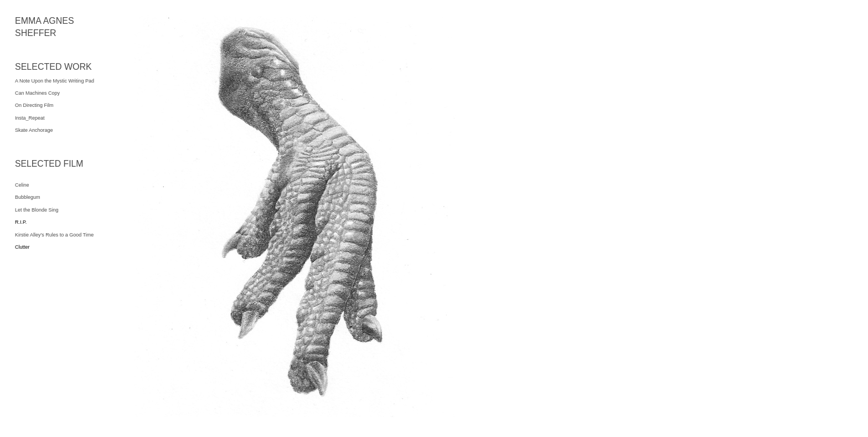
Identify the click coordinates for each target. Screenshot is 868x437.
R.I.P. (21, 222)
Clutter (22, 247)
